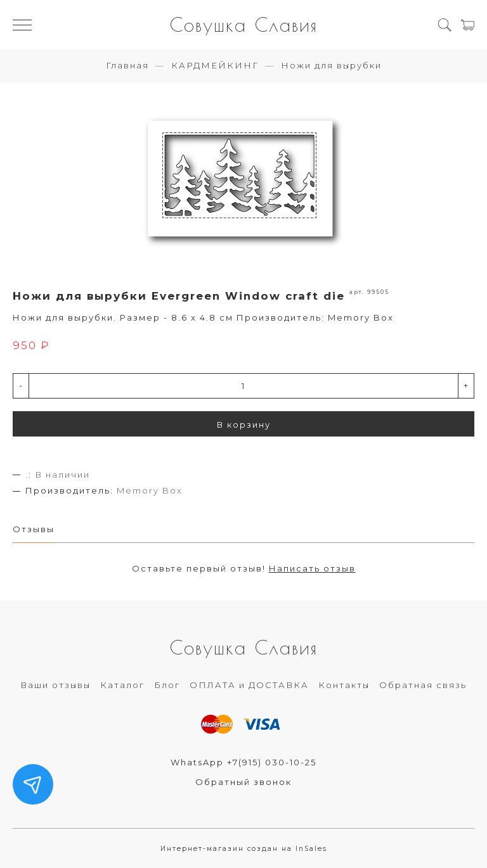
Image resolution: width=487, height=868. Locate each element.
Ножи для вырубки (331, 65)
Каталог (122, 685)
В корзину (244, 424)
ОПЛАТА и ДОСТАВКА (249, 685)
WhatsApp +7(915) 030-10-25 (243, 762)
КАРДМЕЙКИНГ (215, 65)
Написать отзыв (312, 568)
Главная (127, 65)
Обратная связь (423, 685)
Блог (167, 685)
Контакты (344, 685)
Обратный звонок (243, 782)
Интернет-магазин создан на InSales (244, 849)
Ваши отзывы (55, 685)
